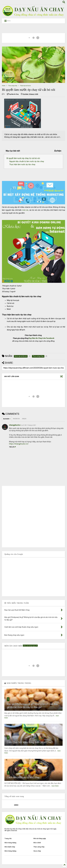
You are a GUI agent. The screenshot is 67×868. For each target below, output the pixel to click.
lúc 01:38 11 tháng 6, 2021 (29, 425)
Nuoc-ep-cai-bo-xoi (26, 86)
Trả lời (12, 447)
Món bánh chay (10, 847)
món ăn (25, 210)
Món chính (37, 843)
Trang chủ (8, 839)
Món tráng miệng (10, 843)
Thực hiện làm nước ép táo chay (22, 164)
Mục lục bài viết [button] (13, 151)
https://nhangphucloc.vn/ (19, 444)
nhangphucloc (15, 425)
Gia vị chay (37, 851)
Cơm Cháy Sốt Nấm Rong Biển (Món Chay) (30, 742)
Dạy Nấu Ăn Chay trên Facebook (41, 338)
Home (4, 86)
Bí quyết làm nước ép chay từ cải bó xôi (23, 158)
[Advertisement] (33, 577)
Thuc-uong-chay (13, 86)
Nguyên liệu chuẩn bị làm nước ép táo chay (27, 161)
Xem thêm (55, 786)
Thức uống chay (39, 847)
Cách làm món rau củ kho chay (23, 777)
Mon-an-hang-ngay (30, 646)
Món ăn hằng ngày (40, 839)
